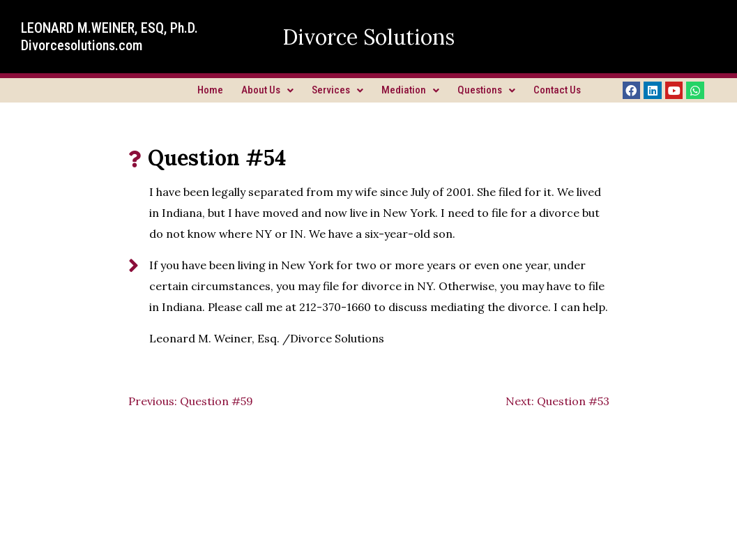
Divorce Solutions (368, 37)
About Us (267, 90)
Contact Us (557, 90)
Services (337, 90)
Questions (486, 90)
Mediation (410, 90)
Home (210, 90)
